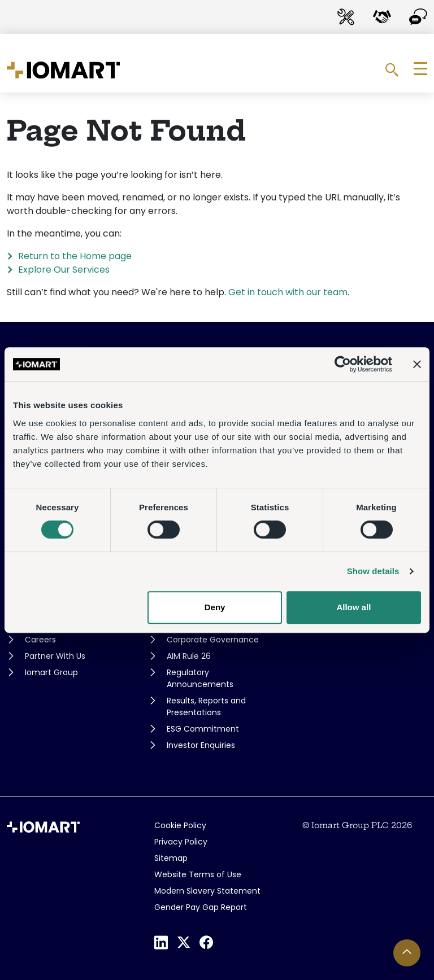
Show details (373, 571)
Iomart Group (51, 672)
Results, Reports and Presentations (206, 706)
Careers (40, 640)
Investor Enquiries (201, 745)
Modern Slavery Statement (207, 891)
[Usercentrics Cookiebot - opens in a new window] (343, 364)
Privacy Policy (181, 842)
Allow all (353, 607)
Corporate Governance (213, 640)
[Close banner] (417, 364)
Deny (215, 607)
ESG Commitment (203, 729)
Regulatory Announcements (200, 678)
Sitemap (171, 858)
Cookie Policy (180, 825)
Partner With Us (55, 656)
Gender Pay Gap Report (201, 907)
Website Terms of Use (198, 874)
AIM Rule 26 (189, 656)
